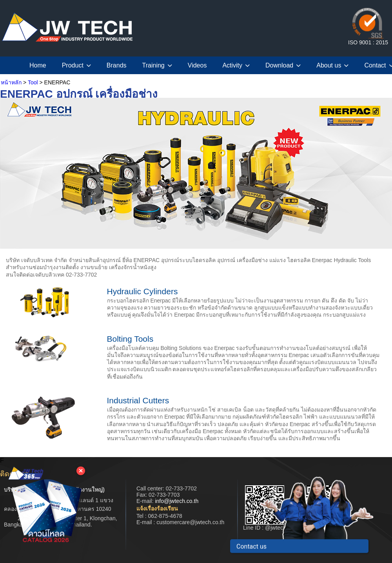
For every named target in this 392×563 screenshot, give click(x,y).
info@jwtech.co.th (177, 501)
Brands (117, 65)
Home (38, 65)
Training (157, 65)
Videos (197, 65)
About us (332, 65)
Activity (236, 65)
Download (283, 65)
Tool (33, 82)
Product (76, 65)
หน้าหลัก (11, 82)
